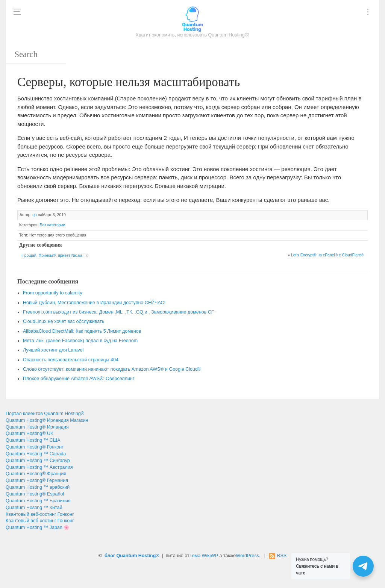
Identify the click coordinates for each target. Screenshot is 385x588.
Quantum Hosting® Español (35, 494)
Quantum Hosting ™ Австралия (39, 467)
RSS (282, 556)
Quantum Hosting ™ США (33, 440)
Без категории (53, 225)
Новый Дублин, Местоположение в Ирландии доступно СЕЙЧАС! (94, 303)
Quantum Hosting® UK (30, 433)
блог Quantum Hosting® (132, 556)
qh (35, 215)
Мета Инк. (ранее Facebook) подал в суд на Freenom (80, 341)
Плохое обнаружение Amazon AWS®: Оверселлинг (79, 379)
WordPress (247, 556)
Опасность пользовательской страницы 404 (71, 360)
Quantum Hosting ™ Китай (34, 508)
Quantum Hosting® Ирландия (37, 427)
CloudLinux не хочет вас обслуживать (64, 321)
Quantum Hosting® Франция (36, 474)
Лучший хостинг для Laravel (53, 350)
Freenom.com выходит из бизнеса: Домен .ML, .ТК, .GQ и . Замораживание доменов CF (118, 312)
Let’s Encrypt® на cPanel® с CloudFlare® (327, 255)
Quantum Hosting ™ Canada (36, 454)
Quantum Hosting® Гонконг (35, 447)
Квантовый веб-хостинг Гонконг (40, 514)
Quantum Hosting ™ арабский (38, 487)
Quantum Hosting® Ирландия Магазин (47, 420)
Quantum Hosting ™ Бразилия (38, 501)
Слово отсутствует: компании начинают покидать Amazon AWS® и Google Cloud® (112, 369)
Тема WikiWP (204, 556)
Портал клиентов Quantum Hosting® (45, 414)
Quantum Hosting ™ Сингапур (38, 461)
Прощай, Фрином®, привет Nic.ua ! (53, 255)
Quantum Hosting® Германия (37, 480)
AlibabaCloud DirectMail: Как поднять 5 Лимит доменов (82, 331)
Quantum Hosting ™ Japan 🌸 (38, 527)
